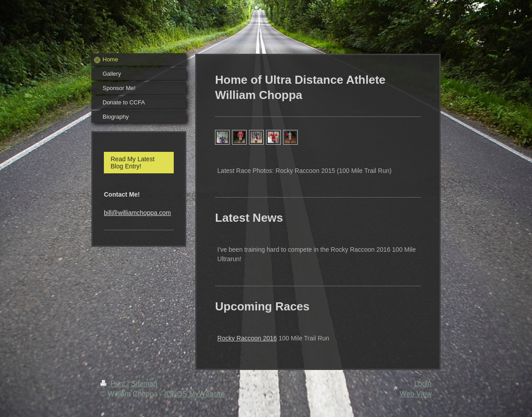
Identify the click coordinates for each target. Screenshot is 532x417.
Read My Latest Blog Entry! (133, 163)
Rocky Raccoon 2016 (247, 338)
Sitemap (144, 384)
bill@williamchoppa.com (137, 213)
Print (114, 384)
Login (423, 384)
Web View (416, 394)
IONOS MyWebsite (195, 394)
